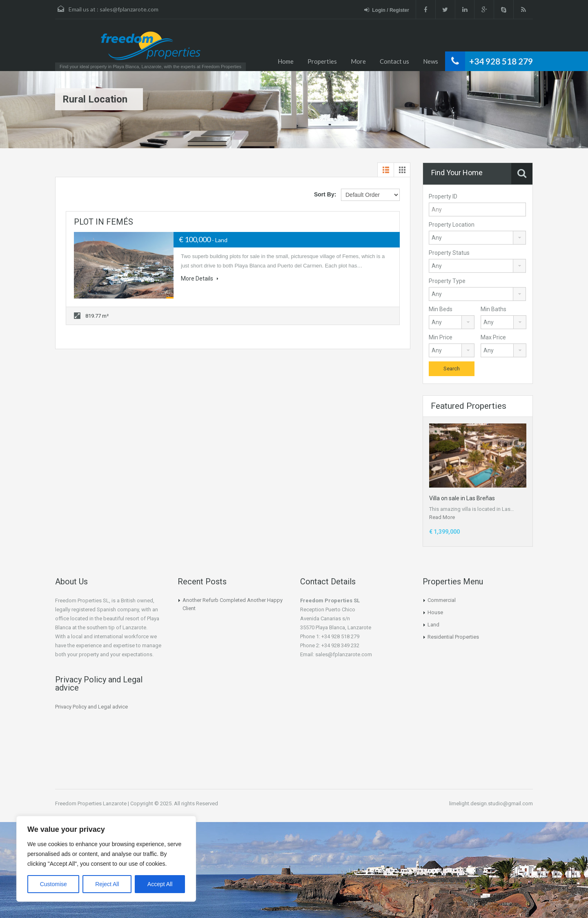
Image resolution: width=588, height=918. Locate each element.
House (435, 612)
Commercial (442, 600)
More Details (200, 279)
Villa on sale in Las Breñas (462, 498)
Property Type (447, 281)
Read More (442, 517)
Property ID (443, 196)
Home (286, 61)
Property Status (449, 253)
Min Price (441, 337)
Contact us (394, 61)
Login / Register (382, 10)
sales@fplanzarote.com (129, 9)
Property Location (452, 225)
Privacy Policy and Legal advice (91, 707)
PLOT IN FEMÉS (104, 222)
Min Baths (493, 309)
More (358, 61)
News (431, 61)
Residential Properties (453, 637)
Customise (53, 884)
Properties (322, 61)
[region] (106, 859)
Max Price (493, 337)
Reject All (107, 884)
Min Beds (441, 309)
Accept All (160, 884)
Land (433, 625)
